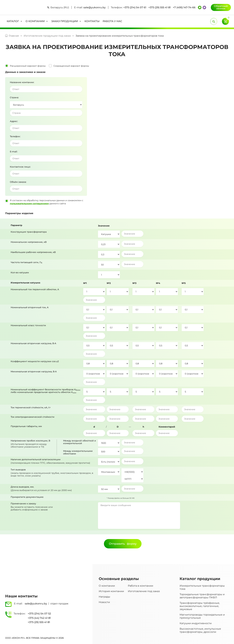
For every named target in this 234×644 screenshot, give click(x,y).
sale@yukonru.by (95, 7)
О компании (107, 586)
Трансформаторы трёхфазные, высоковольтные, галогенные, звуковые (200, 606)
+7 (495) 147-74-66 (184, 7)
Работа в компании (141, 586)
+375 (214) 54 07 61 (135, 7)
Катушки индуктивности (196, 623)
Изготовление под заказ (144, 591)
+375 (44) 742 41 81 (39, 618)
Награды (104, 597)
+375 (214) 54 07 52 (39, 614)
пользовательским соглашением (29, 204)
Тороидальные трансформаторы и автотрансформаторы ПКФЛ (202, 596)
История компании (111, 591)
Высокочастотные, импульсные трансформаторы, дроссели (200, 630)
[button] (15, 21)
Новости (104, 602)
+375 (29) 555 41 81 (160, 7)
